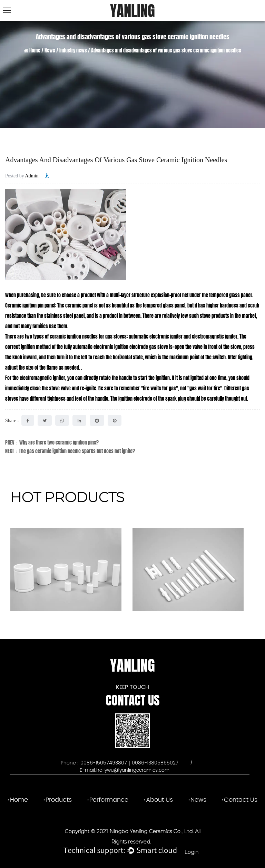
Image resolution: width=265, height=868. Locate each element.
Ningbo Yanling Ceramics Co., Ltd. (151, 831)
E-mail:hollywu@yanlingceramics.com (125, 770)
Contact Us (241, 800)
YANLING (132, 11)
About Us (159, 800)
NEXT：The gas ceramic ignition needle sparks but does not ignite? (70, 451)
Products (59, 800)
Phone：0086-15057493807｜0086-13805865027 (120, 763)
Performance (109, 800)
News (50, 51)
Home (35, 51)
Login (191, 852)
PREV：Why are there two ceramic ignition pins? (52, 443)
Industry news (73, 51)
